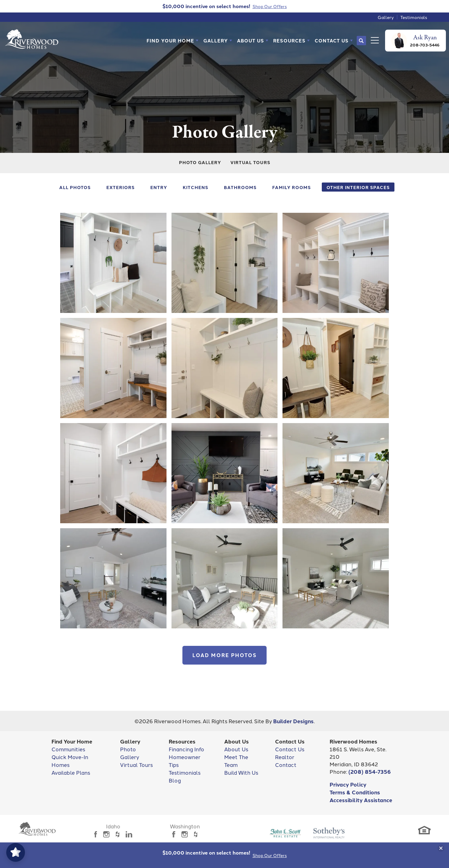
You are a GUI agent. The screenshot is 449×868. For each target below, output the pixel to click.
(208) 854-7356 (369, 771)
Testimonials (414, 17)
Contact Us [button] (332, 41)
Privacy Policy (348, 784)
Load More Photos (224, 655)
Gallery (386, 17)
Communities (68, 749)
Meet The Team (236, 761)
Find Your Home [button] (170, 41)
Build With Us (241, 772)
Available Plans (71, 772)
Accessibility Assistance (361, 800)
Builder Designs (293, 721)
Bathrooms (240, 187)
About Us (236, 749)
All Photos (75, 187)
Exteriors (121, 187)
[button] (172, 41)
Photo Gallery (200, 162)
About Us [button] (251, 41)
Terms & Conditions (355, 792)
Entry (159, 187)
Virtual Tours (250, 162)
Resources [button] (289, 41)
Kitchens (196, 187)
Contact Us (290, 749)
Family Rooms (292, 187)
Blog (175, 780)
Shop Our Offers (270, 855)
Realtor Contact (286, 761)
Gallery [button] (216, 41)
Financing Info (186, 749)
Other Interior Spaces (358, 187)
